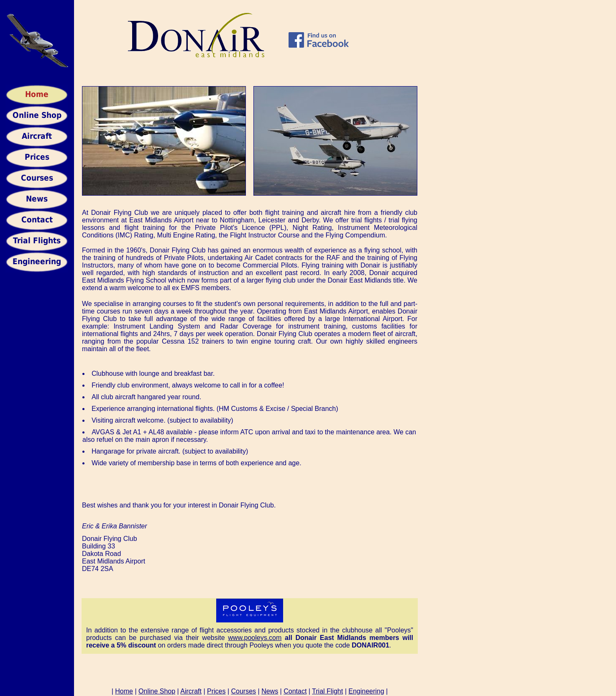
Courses (244, 691)
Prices (216, 691)
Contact (295, 691)
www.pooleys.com (255, 638)
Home (124, 691)
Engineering (366, 691)
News (270, 691)
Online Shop (157, 691)
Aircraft (191, 691)
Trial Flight (327, 691)
